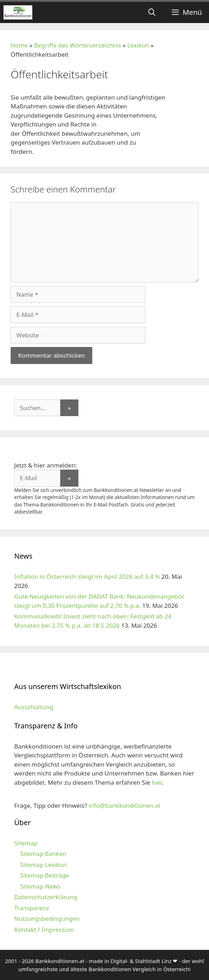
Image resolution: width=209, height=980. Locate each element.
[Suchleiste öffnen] (152, 12)
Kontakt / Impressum (44, 929)
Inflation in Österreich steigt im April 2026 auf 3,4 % (87, 576)
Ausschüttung (34, 707)
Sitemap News (40, 886)
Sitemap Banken (43, 854)
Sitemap (26, 843)
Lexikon (138, 45)
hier (157, 782)
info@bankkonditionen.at (125, 805)
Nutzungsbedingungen (47, 919)
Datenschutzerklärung (46, 897)
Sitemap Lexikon (43, 865)
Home (19, 45)
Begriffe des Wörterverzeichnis (78, 45)
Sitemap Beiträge (45, 875)
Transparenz (32, 908)
